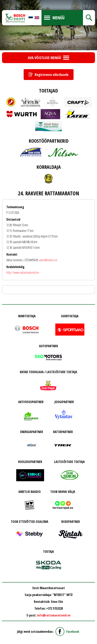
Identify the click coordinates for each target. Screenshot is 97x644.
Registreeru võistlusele (52, 75)
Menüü (59, 18)
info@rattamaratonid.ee (54, 615)
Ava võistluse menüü (44, 58)
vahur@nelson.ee (48, 260)
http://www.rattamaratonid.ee (23, 272)
